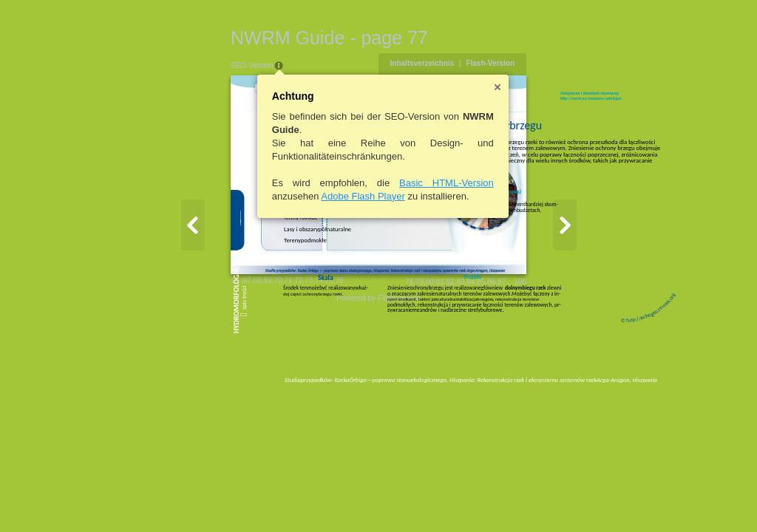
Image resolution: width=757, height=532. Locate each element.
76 (257, 391)
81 (522, 393)
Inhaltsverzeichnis (505, 63)
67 (164, 391)
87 (584, 393)
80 (512, 393)
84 (553, 393)
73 (227, 391)
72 (216, 391)
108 (603, 393)
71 (206, 391)
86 (574, 393)
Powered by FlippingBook (378, 409)
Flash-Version (573, 63)
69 (185, 391)
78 (491, 393)
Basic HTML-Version (364, 183)
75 (247, 391)
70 (196, 391)
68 (175, 391)
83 (543, 393)
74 (237, 391)
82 (533, 393)
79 (502, 393)
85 (564, 393)
